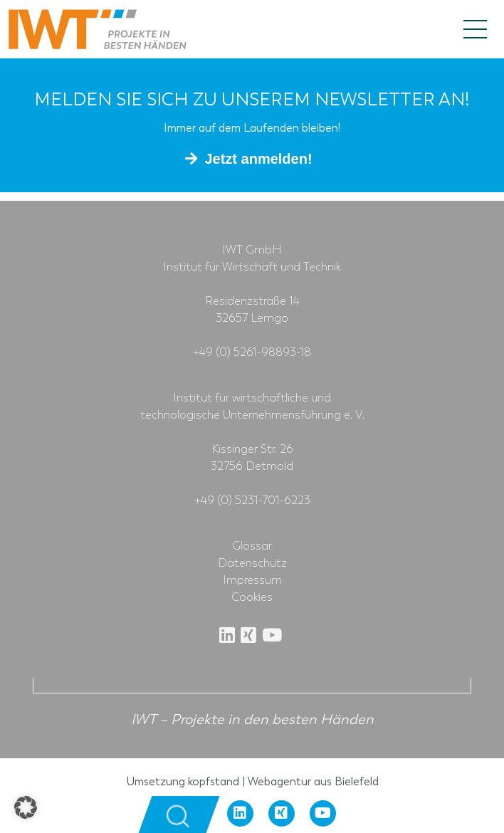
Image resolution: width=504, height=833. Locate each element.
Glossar (252, 546)
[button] (26, 807)
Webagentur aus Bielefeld (313, 781)
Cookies (252, 597)
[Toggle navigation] (475, 29)
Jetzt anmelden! (258, 159)
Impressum (252, 580)
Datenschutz (252, 563)
